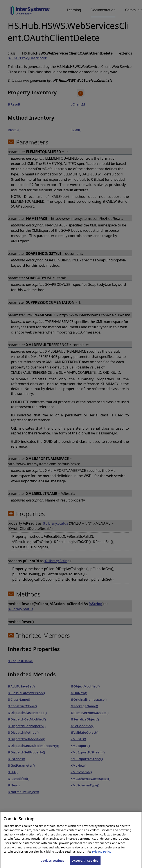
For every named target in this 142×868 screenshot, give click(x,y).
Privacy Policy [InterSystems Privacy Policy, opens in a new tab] (102, 855)
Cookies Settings (52, 863)
